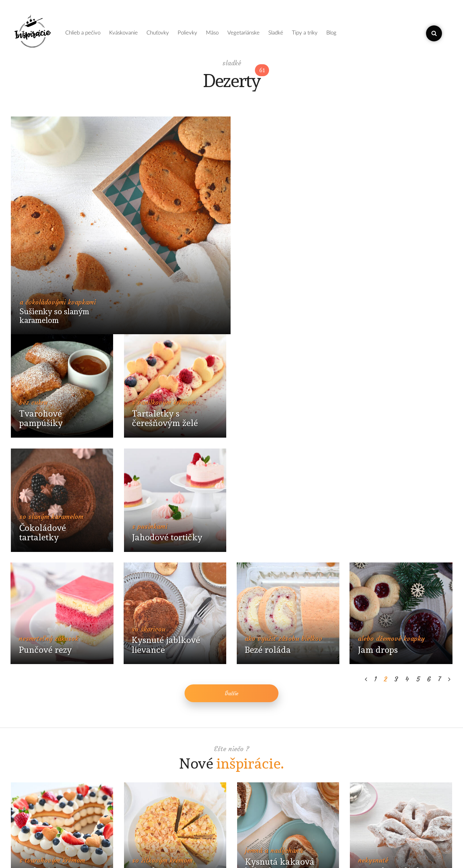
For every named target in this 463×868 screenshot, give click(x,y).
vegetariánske (243, 33)
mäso (212, 33)
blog (331, 33)
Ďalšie (232, 483)
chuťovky (158, 33)
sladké (276, 33)
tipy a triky (305, 33)
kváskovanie (123, 33)
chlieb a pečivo (83, 33)
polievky (187, 33)
